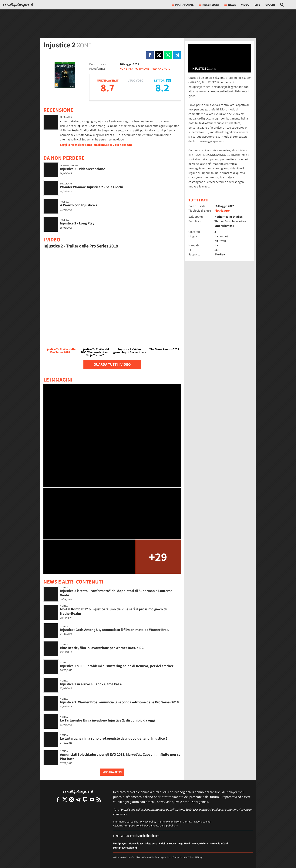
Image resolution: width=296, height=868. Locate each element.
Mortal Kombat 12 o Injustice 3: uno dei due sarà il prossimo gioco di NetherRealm (113, 611)
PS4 (131, 69)
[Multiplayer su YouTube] (92, 799)
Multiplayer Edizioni (125, 848)
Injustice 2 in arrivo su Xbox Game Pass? (91, 684)
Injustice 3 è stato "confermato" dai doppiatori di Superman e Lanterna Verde (116, 593)
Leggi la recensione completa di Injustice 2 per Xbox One (96, 145)
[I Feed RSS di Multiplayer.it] (99, 799)
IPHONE (144, 69)
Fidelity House (167, 843)
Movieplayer (136, 843)
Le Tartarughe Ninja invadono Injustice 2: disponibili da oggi (107, 720)
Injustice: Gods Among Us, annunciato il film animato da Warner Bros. (115, 630)
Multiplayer (120, 843)
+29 (158, 557)
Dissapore (151, 843)
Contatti (188, 821)
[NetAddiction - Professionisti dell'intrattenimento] (145, 836)
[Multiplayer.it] (18, 5)
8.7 (108, 87)
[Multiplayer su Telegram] (78, 799)
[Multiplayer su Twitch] (85, 799)
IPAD (154, 69)
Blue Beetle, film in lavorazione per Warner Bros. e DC (102, 648)
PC (136, 69)
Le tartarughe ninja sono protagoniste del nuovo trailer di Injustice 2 (114, 738)
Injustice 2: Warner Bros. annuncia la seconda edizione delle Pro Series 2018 (119, 702)
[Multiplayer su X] (65, 799)
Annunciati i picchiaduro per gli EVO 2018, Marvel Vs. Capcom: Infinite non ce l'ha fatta (120, 757)
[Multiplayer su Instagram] (72, 799)
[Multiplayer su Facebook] (58, 799)
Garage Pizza (200, 843)
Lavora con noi (203, 821)
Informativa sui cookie (126, 821)
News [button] (230, 5)
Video (245, 5)
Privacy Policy (148, 821)
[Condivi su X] (159, 55)
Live (257, 5)
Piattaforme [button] (183, 5)
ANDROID (164, 69)
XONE (123, 69)
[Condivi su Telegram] (177, 55)
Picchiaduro (222, 211)
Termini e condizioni (170, 821)
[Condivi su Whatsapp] (168, 55)
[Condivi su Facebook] (150, 55)
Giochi (270, 5)
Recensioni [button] (209, 5)
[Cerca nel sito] (282, 5)
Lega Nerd (184, 843)
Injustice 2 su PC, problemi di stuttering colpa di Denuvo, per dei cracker (117, 666)
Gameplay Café (219, 843)
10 (168, 81)
